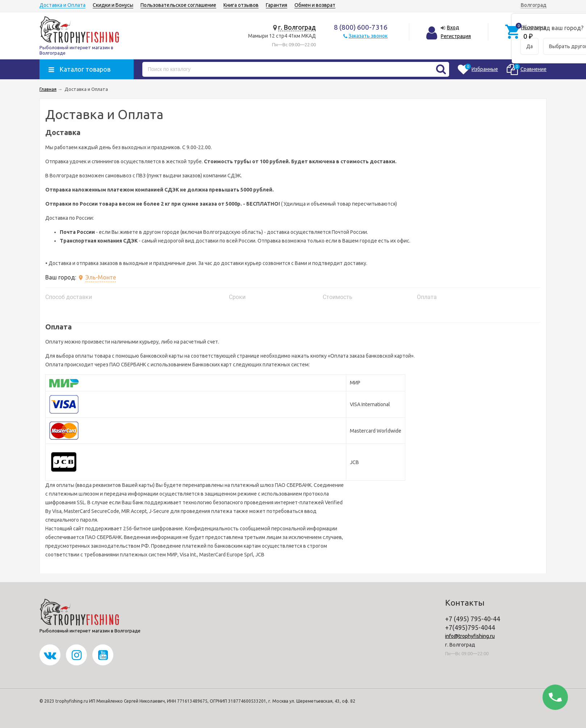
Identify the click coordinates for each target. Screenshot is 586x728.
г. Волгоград (297, 27)
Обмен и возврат (315, 5)
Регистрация (456, 36)
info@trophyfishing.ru (470, 636)
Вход (453, 28)
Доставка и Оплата (62, 5)
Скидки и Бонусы (113, 5)
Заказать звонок (368, 36)
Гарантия (277, 5)
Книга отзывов (241, 5)
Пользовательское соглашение (178, 5)
